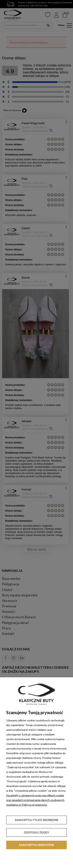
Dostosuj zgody (37, 832)
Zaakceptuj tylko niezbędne (36, 820)
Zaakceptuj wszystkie (37, 845)
